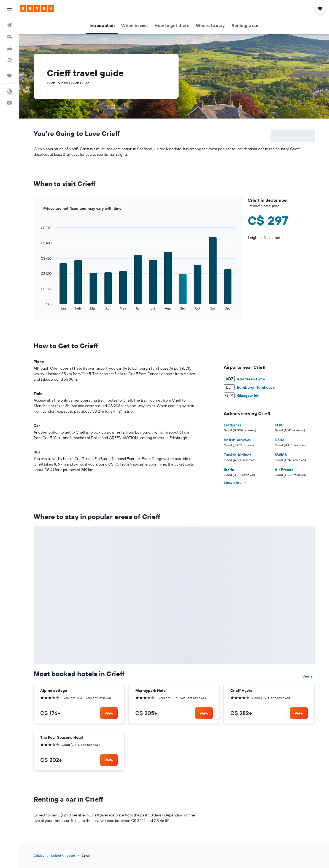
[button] (9, 9)
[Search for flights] (9, 25)
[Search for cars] (9, 49)
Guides (39, 855)
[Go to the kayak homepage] (37, 9)
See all (308, 676)
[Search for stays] (9, 37)
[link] (109, 713)
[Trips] (9, 76)
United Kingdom (63, 855)
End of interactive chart (34, 311)
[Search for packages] (9, 60)
